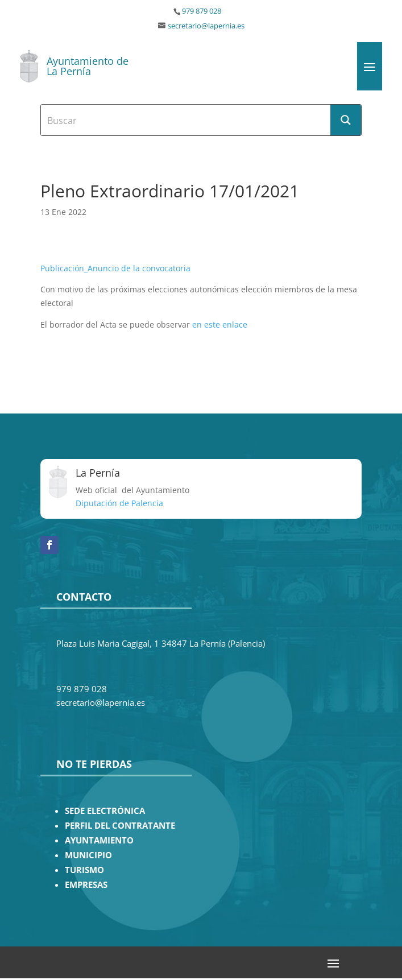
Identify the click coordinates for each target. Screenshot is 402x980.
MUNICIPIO (88, 855)
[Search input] (187, 120)
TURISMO (84, 870)
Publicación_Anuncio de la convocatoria (115, 268)
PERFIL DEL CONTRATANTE (120, 826)
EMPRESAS (86, 885)
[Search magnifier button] (346, 120)
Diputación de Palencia (119, 503)
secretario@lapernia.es (206, 26)
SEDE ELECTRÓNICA (105, 811)
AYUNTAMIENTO (99, 840)
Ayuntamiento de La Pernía (88, 66)
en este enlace (220, 324)
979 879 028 (202, 11)
